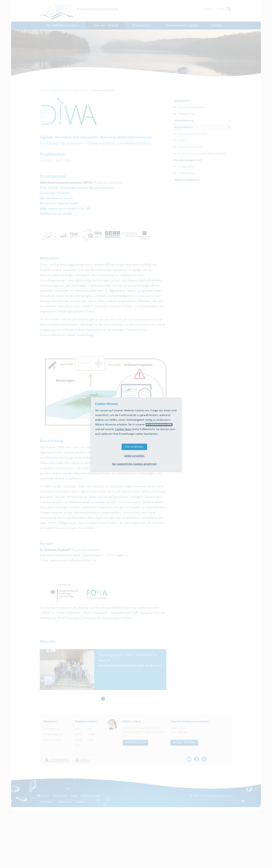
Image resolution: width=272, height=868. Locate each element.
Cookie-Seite (123, 429)
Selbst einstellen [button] (134, 456)
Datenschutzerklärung (159, 425)
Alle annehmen (134, 447)
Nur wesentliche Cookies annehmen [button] (134, 464)
